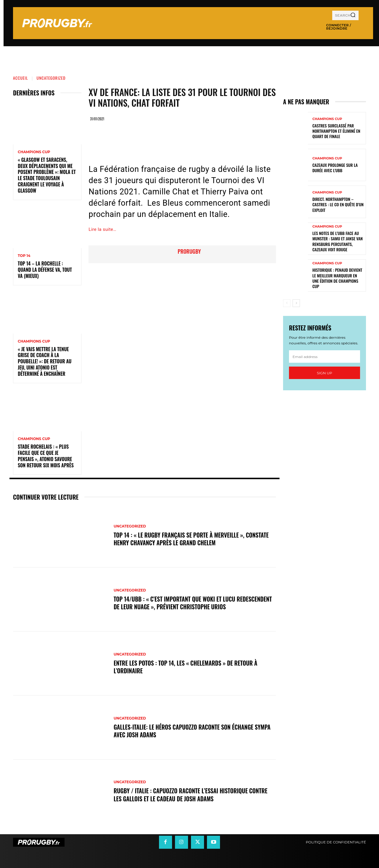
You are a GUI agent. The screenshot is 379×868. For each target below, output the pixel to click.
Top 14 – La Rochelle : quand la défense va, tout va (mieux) (45, 270)
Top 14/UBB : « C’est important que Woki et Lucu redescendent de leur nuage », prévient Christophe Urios (190, 603)
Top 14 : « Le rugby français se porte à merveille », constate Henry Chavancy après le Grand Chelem (193, 539)
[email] (325, 357)
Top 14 (24, 256)
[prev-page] (287, 303)
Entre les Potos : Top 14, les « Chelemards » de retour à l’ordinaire (187, 667)
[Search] (353, 15)
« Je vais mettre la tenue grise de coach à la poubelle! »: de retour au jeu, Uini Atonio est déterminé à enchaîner (45, 361)
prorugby (189, 251)
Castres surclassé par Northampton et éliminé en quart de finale (336, 131)
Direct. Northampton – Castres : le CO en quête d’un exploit (338, 204)
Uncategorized (51, 78)
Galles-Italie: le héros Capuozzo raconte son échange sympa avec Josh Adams (194, 731)
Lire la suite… (102, 229)
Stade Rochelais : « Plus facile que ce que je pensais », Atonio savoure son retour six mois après (46, 456)
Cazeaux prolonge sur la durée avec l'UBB (335, 168)
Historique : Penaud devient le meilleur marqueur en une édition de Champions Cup (337, 278)
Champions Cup (34, 152)
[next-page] (296, 303)
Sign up (324, 373)
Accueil (21, 78)
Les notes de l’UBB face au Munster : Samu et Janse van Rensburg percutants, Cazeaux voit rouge (338, 241)
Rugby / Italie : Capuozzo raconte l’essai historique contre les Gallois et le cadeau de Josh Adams (192, 795)
